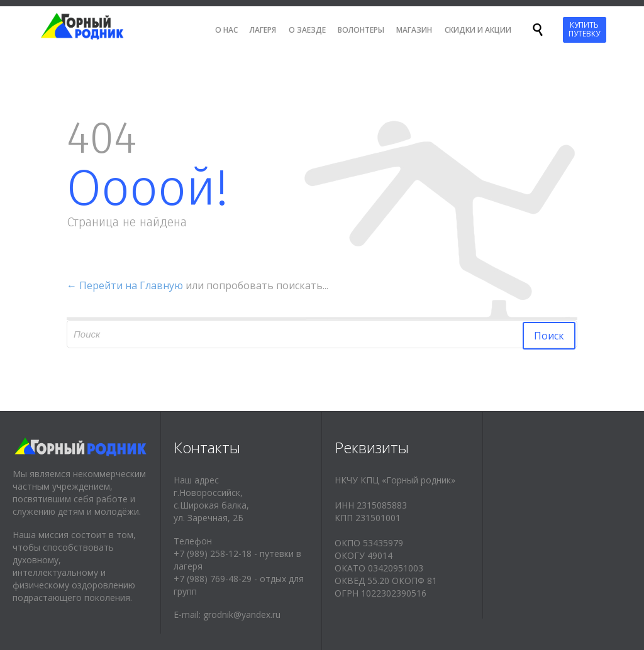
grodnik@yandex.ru (242, 614)
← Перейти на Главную (125, 285)
